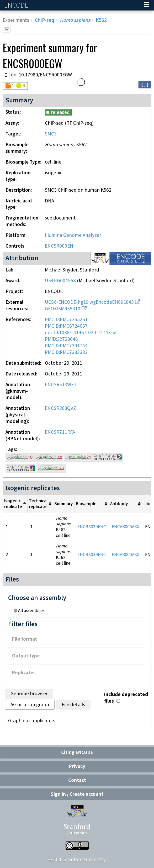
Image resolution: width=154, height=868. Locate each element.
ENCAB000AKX (126, 527)
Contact (77, 780)
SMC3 (51, 134)
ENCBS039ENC (92, 527)
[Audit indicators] (15, 86)
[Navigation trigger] (147, 5)
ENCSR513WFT (61, 385)
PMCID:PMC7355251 (66, 320)
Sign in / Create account (77, 794)
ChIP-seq (45, 20)
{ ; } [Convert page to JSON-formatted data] (145, 84)
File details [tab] (73, 705)
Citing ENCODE (77, 753)
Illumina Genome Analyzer (73, 235)
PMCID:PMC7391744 (66, 346)
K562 (101, 20)
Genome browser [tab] (29, 694)
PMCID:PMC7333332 (66, 352)
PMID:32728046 (61, 339)
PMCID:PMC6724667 (66, 326)
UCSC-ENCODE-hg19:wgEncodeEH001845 (89, 302)
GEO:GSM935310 (63, 309)
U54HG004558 (60, 281)
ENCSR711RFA (60, 432)
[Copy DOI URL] (6, 75)
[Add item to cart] (7, 29)
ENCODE (17, 5)
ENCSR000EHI (60, 246)
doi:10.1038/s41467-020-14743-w (80, 333)
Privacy (77, 767)
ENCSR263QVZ (60, 408)
